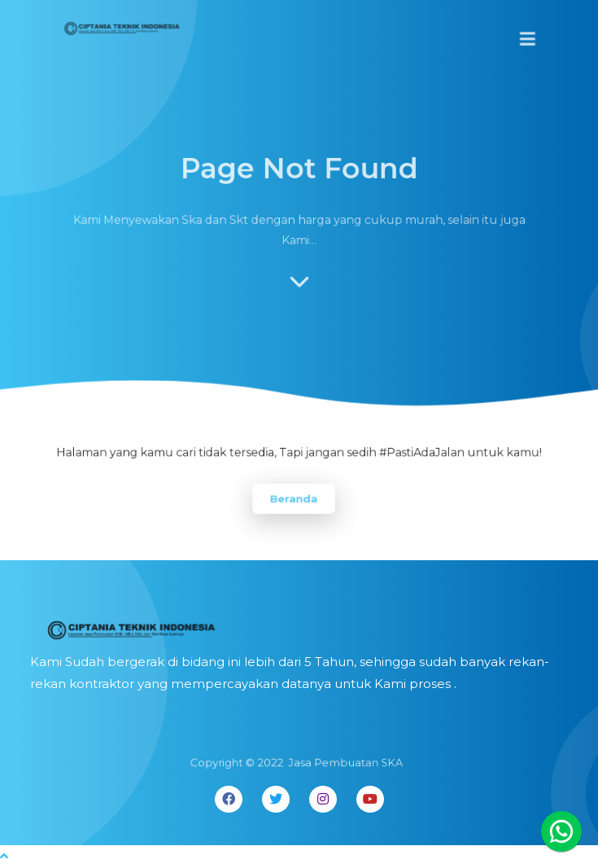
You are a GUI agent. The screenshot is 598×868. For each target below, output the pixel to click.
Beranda (294, 498)
